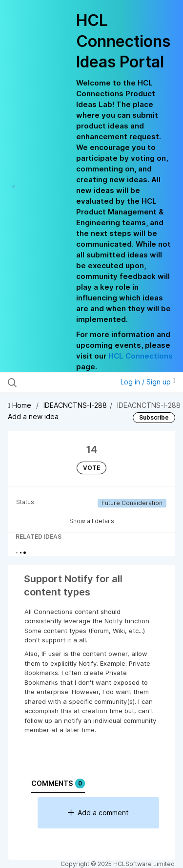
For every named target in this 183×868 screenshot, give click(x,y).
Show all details (92, 521)
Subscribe (154, 417)
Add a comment (98, 813)
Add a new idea (33, 416)
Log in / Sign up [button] (148, 382)
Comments (58, 783)
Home (20, 405)
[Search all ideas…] (58, 382)
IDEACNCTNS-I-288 (75, 405)
